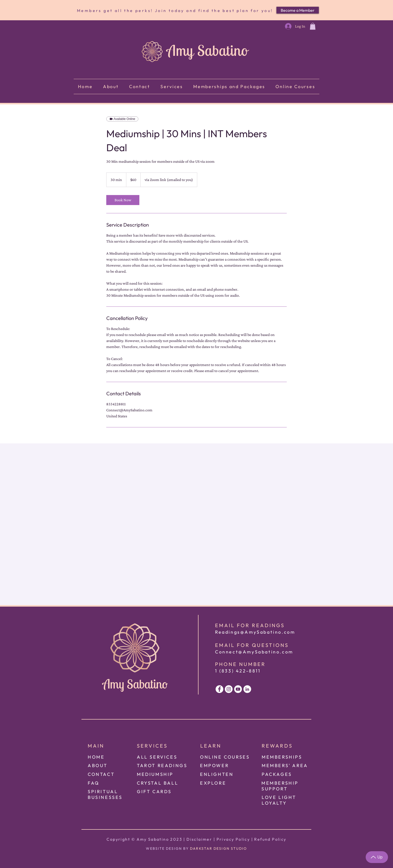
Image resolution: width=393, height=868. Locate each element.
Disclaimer (199, 839)
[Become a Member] (298, 10)
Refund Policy (270, 839)
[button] (313, 26)
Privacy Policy (233, 839)
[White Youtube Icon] (238, 689)
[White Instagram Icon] (229, 689)
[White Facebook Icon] (219, 689)
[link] (123, 200)
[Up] (377, 857)
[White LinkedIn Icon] (247, 689)
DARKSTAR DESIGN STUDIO (218, 848)
